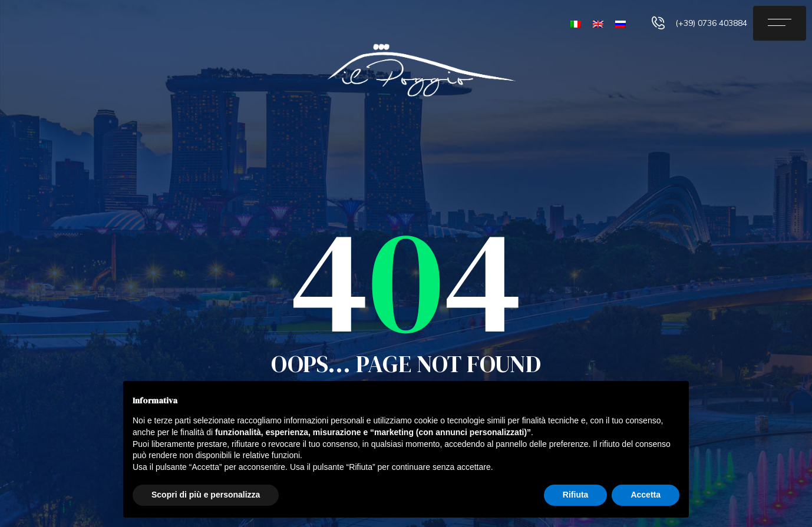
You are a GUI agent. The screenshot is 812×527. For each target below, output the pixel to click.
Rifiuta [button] (576, 495)
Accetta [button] (646, 495)
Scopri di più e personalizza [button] (206, 495)
